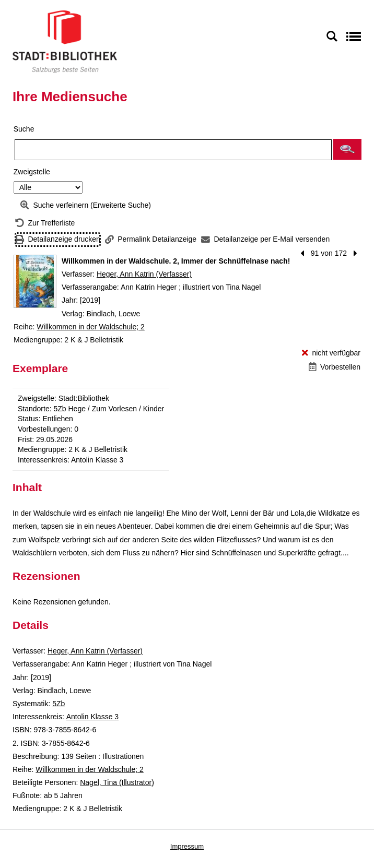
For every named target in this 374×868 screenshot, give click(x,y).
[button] (347, 149)
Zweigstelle (32, 172)
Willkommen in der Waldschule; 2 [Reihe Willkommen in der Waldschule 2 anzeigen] (90, 327)
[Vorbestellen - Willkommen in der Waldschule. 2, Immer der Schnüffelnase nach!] (335, 367)
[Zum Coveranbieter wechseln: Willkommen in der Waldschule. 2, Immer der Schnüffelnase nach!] (35, 281)
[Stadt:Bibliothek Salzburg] (65, 41)
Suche (24, 129)
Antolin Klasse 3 (92, 717)
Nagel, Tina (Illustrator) (117, 782)
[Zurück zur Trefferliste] (45, 223)
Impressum (187, 846)
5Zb (59, 704)
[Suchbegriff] (173, 150)
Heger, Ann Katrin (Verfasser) (144, 274)
